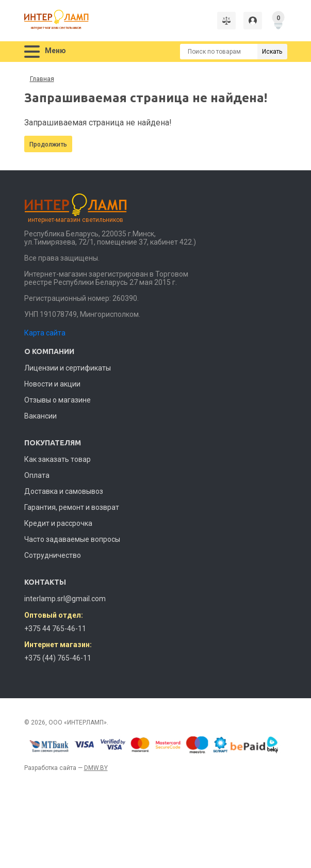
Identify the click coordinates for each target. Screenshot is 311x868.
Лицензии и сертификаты (68, 368)
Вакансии (40, 416)
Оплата (37, 475)
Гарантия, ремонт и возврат (72, 507)
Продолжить (48, 144)
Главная (42, 79)
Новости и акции (52, 384)
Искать (272, 52)
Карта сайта (45, 333)
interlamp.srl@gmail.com (65, 599)
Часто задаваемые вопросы (72, 539)
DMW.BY (96, 768)
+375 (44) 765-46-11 (58, 658)
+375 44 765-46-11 (55, 629)
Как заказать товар (58, 459)
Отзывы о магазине (58, 400)
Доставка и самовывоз (64, 491)
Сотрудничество (53, 555)
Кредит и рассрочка (58, 523)
